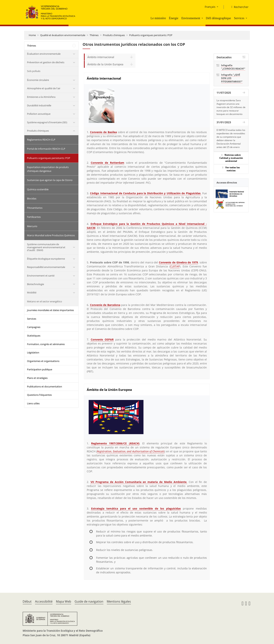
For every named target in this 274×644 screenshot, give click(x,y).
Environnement (191, 18)
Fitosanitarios (35, 208)
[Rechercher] (238, 7)
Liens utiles (33, 403)
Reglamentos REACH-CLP (41, 140)
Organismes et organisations (43, 361)
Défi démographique (218, 18)
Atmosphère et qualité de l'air (44, 88)
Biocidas (32, 198)
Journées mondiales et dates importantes (50, 310)
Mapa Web (64, 601)
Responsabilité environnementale (46, 267)
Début (27, 601)
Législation (33, 352)
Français (210, 7)
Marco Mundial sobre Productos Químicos (51, 235)
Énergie (174, 18)
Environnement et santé (41, 276)
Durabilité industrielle (39, 105)
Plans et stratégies (37, 378)
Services (239, 18)
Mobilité (32, 292)
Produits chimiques (114, 35)
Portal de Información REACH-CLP (46, 149)
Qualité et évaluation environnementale (63, 35)
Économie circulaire (38, 80)
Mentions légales (119, 601)
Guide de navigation (89, 601)
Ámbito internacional (101, 57)
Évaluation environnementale (44, 54)
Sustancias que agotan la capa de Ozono (50, 180)
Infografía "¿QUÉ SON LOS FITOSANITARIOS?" (232, 78)
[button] (203, 18)
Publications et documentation (45, 386)
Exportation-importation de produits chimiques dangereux (48, 169)
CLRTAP (175, 266)
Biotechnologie (35, 284)
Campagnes (34, 327)
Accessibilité (44, 601)
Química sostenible (38, 189)
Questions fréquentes (39, 395)
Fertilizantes (34, 217)
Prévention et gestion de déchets (46, 62)
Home (32, 35)
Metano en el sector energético (45, 301)
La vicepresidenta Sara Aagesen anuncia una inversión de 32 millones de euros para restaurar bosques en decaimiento (231, 107)
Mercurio (32, 226)
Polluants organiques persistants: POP (151, 35)
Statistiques (34, 336)
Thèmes (94, 35)
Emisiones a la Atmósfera (41, 97)
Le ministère (158, 18)
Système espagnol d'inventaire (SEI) (47, 122)
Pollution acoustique (39, 114)
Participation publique (40, 369)
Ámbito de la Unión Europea (105, 64)
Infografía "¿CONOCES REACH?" (233, 67)
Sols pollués (34, 71)
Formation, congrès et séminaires (46, 344)
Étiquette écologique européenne (46, 259)
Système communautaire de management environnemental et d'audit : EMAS (46, 247)
